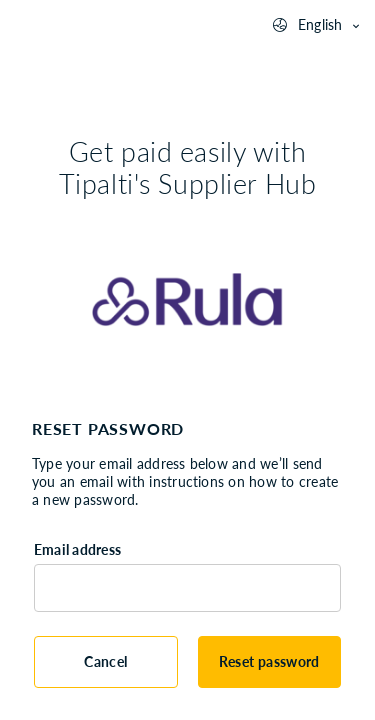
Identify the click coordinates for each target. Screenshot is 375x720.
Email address (77, 549)
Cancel (105, 661)
